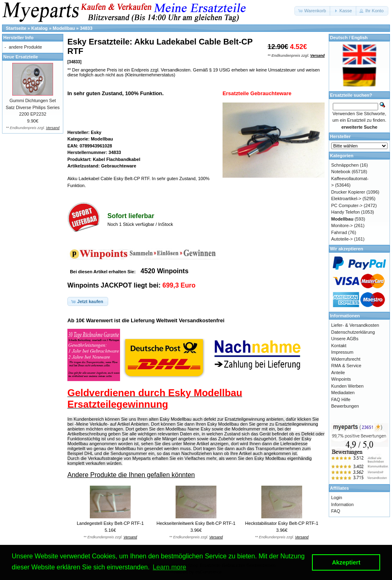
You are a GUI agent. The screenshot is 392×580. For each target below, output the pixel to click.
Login (337, 497)
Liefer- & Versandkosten (355, 325)
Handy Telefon (345, 212)
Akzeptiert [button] (346, 562)
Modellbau (64, 28)
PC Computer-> (347, 205)
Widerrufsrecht (346, 359)
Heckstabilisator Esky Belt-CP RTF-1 (282, 523)
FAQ (336, 511)
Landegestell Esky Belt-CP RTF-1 (110, 523)
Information (342, 504)
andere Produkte (26, 47)
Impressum (342, 352)
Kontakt (339, 346)
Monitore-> (342, 225)
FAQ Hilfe (341, 399)
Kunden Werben (347, 386)
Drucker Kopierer (348, 192)
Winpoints (341, 379)
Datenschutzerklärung (353, 332)
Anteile (338, 373)
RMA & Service (346, 366)
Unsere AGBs (345, 339)
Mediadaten (343, 393)
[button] (313, 11)
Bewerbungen (345, 406)
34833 (86, 28)
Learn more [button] (169, 567)
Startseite (16, 28)
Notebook (341, 172)
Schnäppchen (345, 165)
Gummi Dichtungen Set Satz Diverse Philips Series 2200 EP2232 (33, 107)
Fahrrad (339, 232)
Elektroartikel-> (346, 199)
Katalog (40, 28)
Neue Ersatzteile (21, 57)
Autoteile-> (342, 239)
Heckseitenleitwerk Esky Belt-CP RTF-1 (196, 523)
